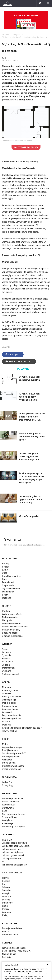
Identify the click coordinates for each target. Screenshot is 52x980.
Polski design (9, 763)
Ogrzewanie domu (11, 588)
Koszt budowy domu (12, 576)
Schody (6, 567)
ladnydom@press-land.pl (14, 948)
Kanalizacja (7, 823)
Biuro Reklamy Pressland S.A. (16, 951)
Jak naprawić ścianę (12, 858)
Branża (5, 932)
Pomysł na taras (10, 935)
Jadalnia (6, 665)
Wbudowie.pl (8, 805)
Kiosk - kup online (26, 22)
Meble (5, 744)
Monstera (7, 687)
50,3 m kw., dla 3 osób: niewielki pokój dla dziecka (24, 37)
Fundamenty (8, 592)
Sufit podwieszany (11, 630)
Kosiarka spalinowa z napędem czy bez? (22, 728)
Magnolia (7, 725)
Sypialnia (6, 655)
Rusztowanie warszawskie (15, 627)
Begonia (6, 881)
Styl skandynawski (11, 674)
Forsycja (6, 900)
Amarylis (6, 893)
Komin (5, 570)
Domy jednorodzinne (12, 928)
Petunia (6, 909)
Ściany (5, 595)
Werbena (6, 912)
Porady (6, 564)
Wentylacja (7, 820)
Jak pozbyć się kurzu (12, 852)
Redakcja (6, 957)
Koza (5, 811)
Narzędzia (7, 620)
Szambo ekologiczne (12, 636)
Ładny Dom (8, 782)
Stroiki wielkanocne (12, 769)
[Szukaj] (40, 3)
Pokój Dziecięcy (10, 750)
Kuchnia (6, 659)
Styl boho (7, 671)
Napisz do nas (9, 954)
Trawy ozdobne (9, 731)
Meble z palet (9, 703)
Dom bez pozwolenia (12, 799)
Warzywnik (7, 712)
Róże (5, 884)
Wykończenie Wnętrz (12, 614)
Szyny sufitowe (10, 817)
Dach (5, 579)
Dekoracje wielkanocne (13, 766)
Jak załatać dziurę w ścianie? (16, 846)
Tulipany (6, 887)
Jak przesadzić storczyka (15, 843)
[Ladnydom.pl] (7, 3)
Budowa (6, 35)
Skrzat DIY (7, 840)
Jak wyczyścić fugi (11, 849)
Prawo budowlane (11, 802)
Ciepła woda (8, 585)
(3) (26, 147)
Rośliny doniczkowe (12, 697)
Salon (5, 649)
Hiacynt (6, 878)
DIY (4, 862)
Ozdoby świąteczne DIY (14, 753)
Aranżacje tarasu (10, 709)
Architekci (7, 760)
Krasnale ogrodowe (12, 718)
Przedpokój (8, 662)
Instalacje (7, 598)
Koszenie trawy (10, 706)
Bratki (5, 906)
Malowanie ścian (10, 617)
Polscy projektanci (11, 757)
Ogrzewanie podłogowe (14, 814)
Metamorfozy (9, 668)
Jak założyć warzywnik (13, 855)
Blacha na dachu (10, 633)
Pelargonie (7, 903)
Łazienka (6, 652)
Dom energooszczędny (13, 827)
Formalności (8, 582)
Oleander (6, 890)
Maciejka (6, 897)
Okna (5, 573)
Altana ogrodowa (10, 690)
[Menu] (48, 3)
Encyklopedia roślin (11, 715)
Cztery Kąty (8, 785)
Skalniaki (6, 694)
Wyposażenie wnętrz (12, 747)
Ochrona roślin (9, 700)
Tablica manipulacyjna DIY (14, 865)
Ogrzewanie (8, 808)
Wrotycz (6, 722)
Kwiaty (5, 915)
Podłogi (6, 611)
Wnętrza (17, 35)
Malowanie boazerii (12, 624)
